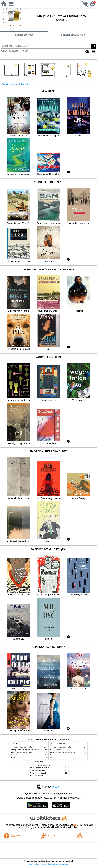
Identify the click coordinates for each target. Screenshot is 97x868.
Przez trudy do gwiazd (38, 773)
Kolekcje (24, 51)
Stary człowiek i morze (19, 755)
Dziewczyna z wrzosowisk (59, 755)
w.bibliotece (68, 825)
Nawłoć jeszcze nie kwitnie (40, 768)
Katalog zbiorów (24, 35)
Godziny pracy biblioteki (15, 84)
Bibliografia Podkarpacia (73, 35)
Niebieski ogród (55, 750)
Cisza (52, 757)
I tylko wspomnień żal (38, 770)
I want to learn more (37, 864)
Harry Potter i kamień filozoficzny (22, 752)
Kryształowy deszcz (37, 776)
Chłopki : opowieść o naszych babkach (63, 752)
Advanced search (10, 51)
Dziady (13, 757)
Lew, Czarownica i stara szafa (21, 747)
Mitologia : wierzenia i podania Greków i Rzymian (28, 750)
